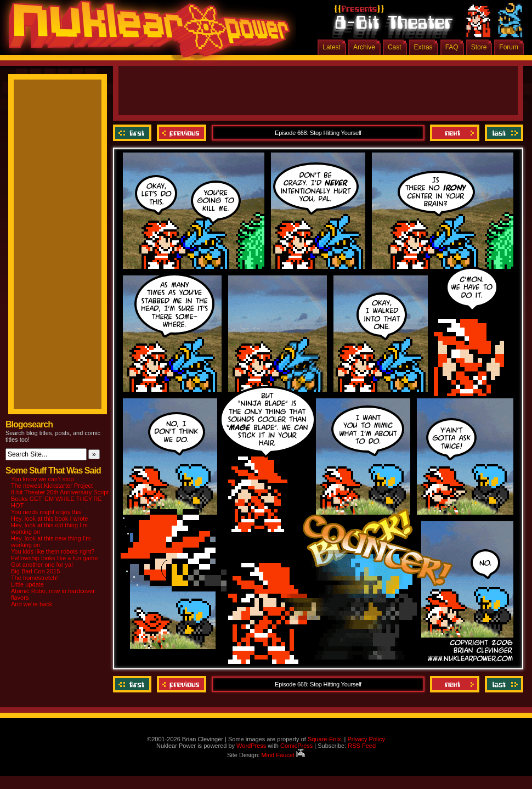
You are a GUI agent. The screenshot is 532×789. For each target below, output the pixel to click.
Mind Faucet (283, 755)
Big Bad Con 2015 (35, 571)
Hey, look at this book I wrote (49, 519)
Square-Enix (324, 739)
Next (455, 133)
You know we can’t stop (43, 479)
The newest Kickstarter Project (52, 486)
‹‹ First (134, 133)
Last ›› (503, 133)
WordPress (251, 746)
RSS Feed (362, 746)
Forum (509, 47)
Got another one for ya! (42, 565)
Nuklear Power (145, 33)
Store (479, 47)
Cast (395, 47)
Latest (332, 47)
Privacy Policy (366, 739)
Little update (27, 584)
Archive (364, 47)
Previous (182, 133)
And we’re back (32, 604)
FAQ (452, 47)
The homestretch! (35, 578)
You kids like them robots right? (53, 551)
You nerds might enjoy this (46, 512)
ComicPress (296, 746)
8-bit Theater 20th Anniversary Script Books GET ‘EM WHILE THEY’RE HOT (60, 499)
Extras (423, 47)
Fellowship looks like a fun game (54, 558)
